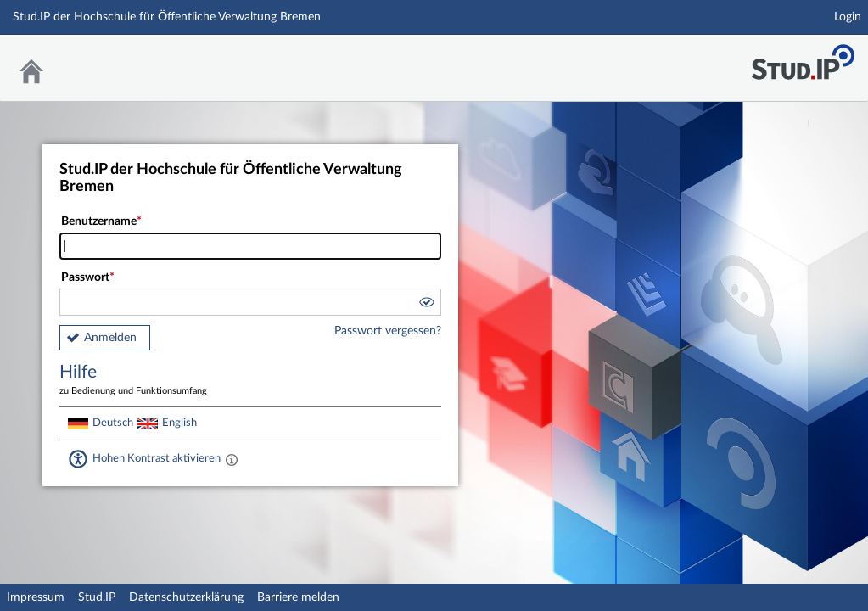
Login (848, 17)
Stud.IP (97, 597)
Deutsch (113, 423)
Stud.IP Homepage (803, 57)
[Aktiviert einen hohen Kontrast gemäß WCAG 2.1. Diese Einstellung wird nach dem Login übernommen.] (232, 459)
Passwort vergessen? (388, 331)
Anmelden (110, 338)
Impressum (36, 597)
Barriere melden (298, 597)
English (179, 423)
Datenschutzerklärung (186, 597)
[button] (426, 305)
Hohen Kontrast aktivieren (157, 458)
